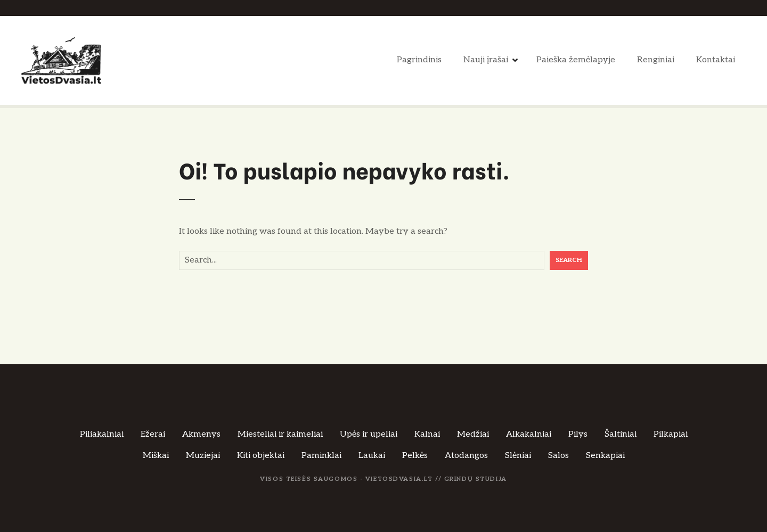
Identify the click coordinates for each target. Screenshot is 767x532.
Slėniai (518, 456)
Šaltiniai (621, 434)
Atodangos (466, 456)
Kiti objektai (261, 456)
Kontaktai (716, 60)
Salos (558, 456)
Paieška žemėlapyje (576, 60)
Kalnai (427, 434)
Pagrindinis (419, 60)
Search (569, 260)
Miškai (156, 456)
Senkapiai (605, 456)
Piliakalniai (102, 434)
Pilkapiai (671, 434)
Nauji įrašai (486, 60)
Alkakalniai (529, 434)
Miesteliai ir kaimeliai (280, 434)
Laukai (372, 456)
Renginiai (656, 60)
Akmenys (201, 434)
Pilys (578, 434)
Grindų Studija (476, 479)
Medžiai (473, 434)
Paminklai (321, 456)
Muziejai (203, 456)
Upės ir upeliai (369, 434)
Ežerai (153, 434)
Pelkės (415, 456)
